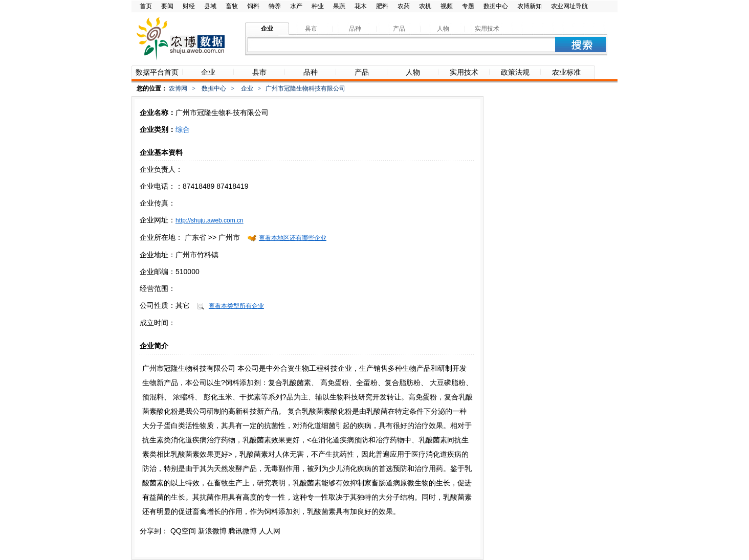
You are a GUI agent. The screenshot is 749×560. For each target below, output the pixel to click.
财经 (189, 6)
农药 (404, 6)
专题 (468, 6)
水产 (296, 6)
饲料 (253, 6)
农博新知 (530, 6)
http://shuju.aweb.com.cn (210, 220)
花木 (361, 6)
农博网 (178, 88)
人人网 (270, 531)
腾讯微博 (243, 531)
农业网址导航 (569, 6)
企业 (247, 88)
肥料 (382, 6)
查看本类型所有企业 (236, 306)
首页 (146, 6)
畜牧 (232, 6)
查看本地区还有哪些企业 (293, 238)
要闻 (167, 6)
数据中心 (496, 6)
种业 (318, 6)
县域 (210, 6)
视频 (447, 6)
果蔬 (339, 6)
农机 (425, 6)
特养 (275, 6)
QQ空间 (183, 531)
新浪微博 (212, 531)
